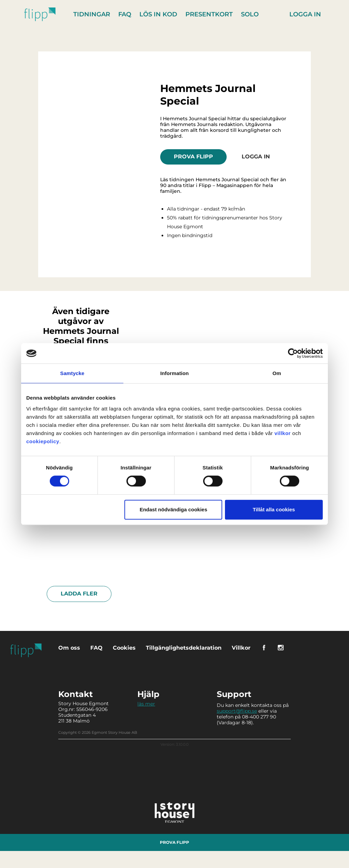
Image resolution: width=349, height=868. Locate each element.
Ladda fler (79, 594)
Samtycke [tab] (72, 373)
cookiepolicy (43, 441)
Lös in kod (158, 14)
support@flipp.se (237, 711)
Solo (250, 14)
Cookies (124, 648)
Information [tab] (174, 373)
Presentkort (209, 14)
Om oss (69, 648)
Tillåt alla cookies (274, 509)
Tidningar (92, 14)
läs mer (146, 704)
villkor (283, 433)
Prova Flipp (193, 157)
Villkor (241, 648)
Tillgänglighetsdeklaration (184, 648)
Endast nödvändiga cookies (173, 509)
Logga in (305, 14)
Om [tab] (277, 373)
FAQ (125, 14)
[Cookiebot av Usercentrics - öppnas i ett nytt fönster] (293, 353)
